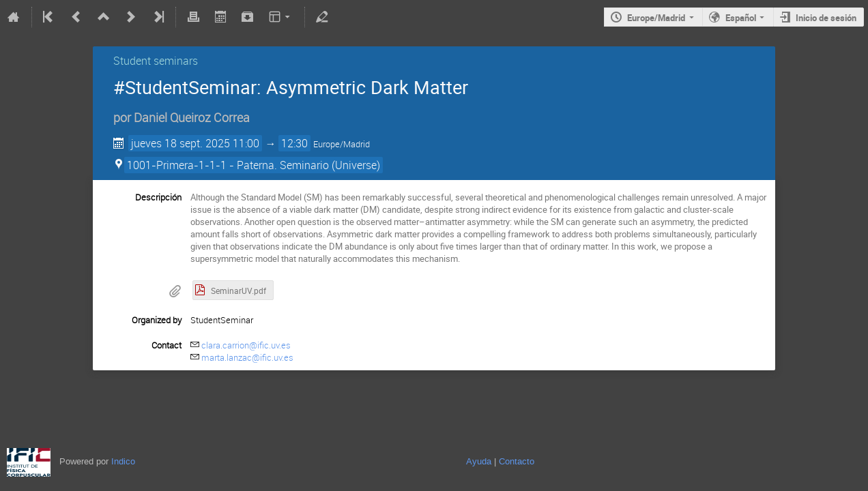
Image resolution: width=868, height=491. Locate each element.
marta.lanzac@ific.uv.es (247, 357)
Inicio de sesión (826, 18)
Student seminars (156, 61)
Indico (123, 461)
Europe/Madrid (656, 18)
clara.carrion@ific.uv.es (246, 345)
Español (741, 18)
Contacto (517, 461)
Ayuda (479, 461)
